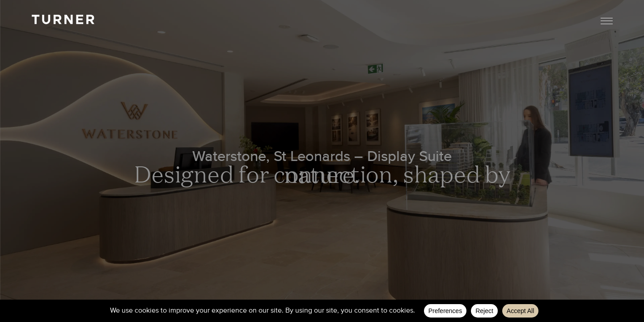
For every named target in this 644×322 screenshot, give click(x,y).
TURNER (63, 19)
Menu (607, 21)
